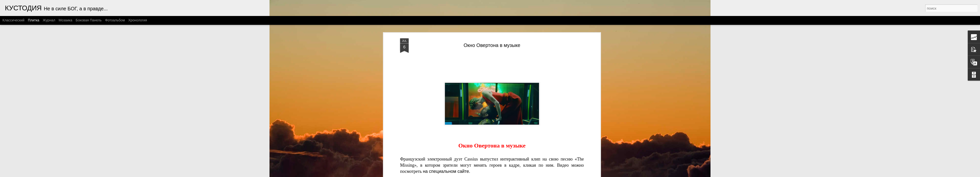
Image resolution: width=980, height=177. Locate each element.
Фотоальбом (115, 20)
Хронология (138, 20)
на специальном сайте (446, 171)
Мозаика (65, 20)
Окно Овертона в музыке (492, 45)
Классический (13, 20)
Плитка (34, 20)
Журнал (49, 20)
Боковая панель (89, 20)
